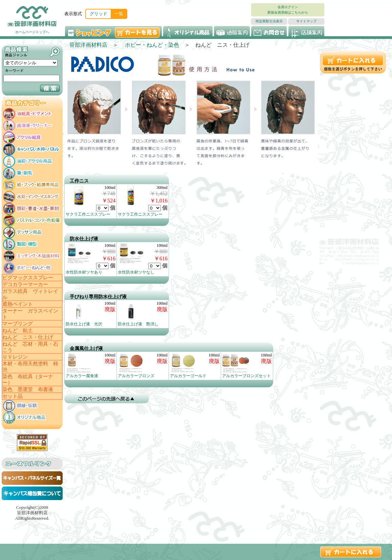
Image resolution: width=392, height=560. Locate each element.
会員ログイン (288, 7)
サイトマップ (306, 21)
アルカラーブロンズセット (246, 376)
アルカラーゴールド (188, 376)
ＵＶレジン (15, 357)
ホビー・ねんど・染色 (152, 45)
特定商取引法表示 (269, 21)
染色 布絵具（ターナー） (28, 380)
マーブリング (18, 324)
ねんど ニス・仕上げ (28, 337)
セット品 (13, 396)
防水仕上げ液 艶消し (138, 324)
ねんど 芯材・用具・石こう (30, 347)
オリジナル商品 (188, 32)
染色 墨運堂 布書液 (28, 389)
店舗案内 (306, 32)
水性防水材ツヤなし (136, 272)
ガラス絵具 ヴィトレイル (30, 294)
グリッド (99, 14)
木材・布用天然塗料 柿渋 (30, 367)
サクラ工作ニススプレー (88, 214)
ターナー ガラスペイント (30, 314)
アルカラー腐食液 (82, 376)
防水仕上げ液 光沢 (84, 324)
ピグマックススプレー (28, 278)
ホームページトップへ (32, 32)
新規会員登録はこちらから (288, 12)
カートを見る (138, 32)
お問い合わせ (269, 32)
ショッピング (89, 32)
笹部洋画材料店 (88, 45)
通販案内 (232, 32)
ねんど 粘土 (18, 330)
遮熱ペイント (18, 304)
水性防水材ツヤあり (84, 272)
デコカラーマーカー (25, 284)
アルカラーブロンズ (136, 376)
